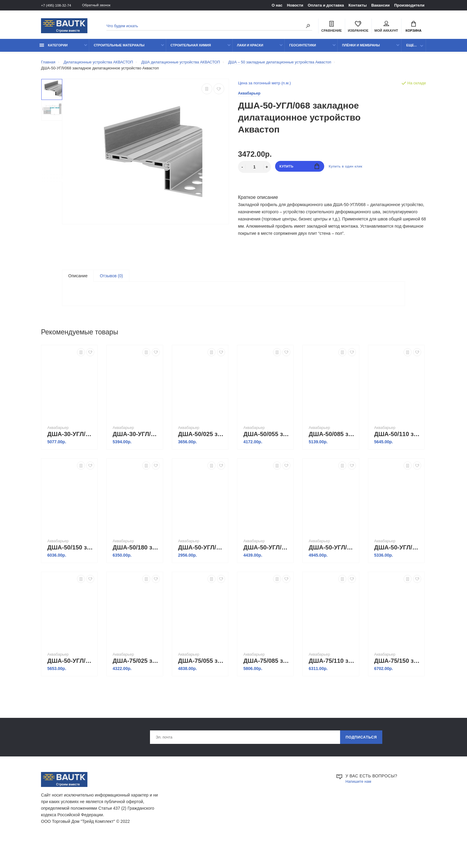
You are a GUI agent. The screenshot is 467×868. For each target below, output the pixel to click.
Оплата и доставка (326, 5)
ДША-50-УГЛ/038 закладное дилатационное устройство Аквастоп (202, 569)
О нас (277, 5)
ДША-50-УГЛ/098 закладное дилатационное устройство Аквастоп (267, 569)
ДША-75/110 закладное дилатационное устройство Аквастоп (332, 682)
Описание (78, 279)
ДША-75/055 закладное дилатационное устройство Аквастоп (202, 682)
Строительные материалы (119, 48)
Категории (54, 48)
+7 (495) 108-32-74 (58, 5)
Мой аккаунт (386, 27)
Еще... (411, 48)
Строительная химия (191, 48)
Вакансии (380, 5)
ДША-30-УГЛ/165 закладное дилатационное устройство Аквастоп (71, 456)
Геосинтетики (303, 48)
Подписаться (361, 759)
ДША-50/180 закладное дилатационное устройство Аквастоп (136, 569)
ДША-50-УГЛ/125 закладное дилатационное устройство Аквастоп (332, 569)
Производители (409, 5)
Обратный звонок (103, 5)
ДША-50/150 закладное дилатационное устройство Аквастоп (71, 569)
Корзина (414, 27)
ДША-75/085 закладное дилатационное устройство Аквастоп (267, 682)
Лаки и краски (250, 48)
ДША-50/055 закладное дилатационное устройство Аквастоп (267, 456)
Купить (300, 170)
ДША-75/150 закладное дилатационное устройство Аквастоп (398, 682)
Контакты (358, 5)
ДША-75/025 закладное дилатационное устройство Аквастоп (136, 682)
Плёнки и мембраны (361, 48)
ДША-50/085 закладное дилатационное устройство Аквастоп (332, 456)
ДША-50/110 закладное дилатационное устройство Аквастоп (398, 456)
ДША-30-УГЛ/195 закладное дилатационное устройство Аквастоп (136, 456)
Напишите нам (360, 804)
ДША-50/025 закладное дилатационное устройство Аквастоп (202, 456)
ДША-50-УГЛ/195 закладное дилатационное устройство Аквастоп (71, 682)
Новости (295, 5)
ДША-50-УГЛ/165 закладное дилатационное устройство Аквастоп (398, 569)
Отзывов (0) (111, 279)
